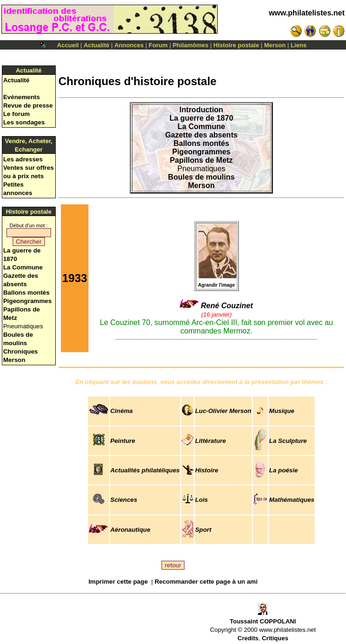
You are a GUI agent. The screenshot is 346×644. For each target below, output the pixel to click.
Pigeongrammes (28, 301)
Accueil (68, 45)
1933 (75, 278)
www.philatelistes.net (307, 13)
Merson (275, 45)
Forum (158, 45)
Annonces (129, 45)
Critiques (275, 638)
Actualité (97, 45)
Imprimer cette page (118, 582)
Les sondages (24, 122)
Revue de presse (28, 105)
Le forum (17, 114)
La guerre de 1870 (201, 118)
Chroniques (21, 351)
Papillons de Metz (201, 160)
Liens (299, 45)
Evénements (22, 97)
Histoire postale (236, 45)
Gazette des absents (202, 135)
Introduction (201, 110)
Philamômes (191, 45)
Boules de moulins (201, 177)
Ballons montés (26, 293)
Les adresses (23, 159)
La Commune (23, 267)
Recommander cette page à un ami (206, 582)
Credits (248, 638)
